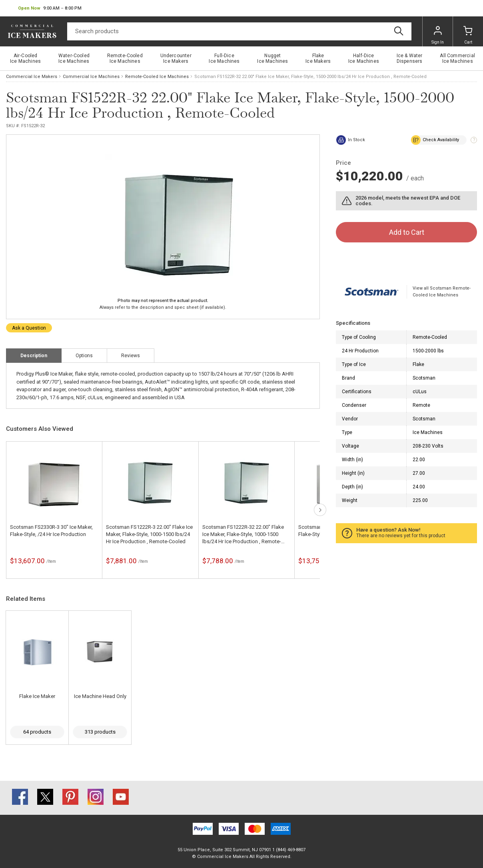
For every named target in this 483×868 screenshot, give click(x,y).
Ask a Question (29, 328)
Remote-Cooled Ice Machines (157, 77)
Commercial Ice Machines (91, 77)
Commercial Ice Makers (32, 77)
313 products (100, 732)
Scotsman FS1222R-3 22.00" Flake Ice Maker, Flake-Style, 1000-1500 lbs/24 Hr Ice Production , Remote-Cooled (149, 534)
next (320, 510)
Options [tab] (84, 356)
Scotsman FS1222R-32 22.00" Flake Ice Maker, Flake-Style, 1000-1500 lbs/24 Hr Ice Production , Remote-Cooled (243, 535)
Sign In (438, 35)
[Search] (239, 31)
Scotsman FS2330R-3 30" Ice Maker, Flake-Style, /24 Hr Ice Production (51, 531)
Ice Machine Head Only (100, 696)
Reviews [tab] (131, 356)
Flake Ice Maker (37, 696)
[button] (50, 8)
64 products (37, 732)
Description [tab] (34, 356)
